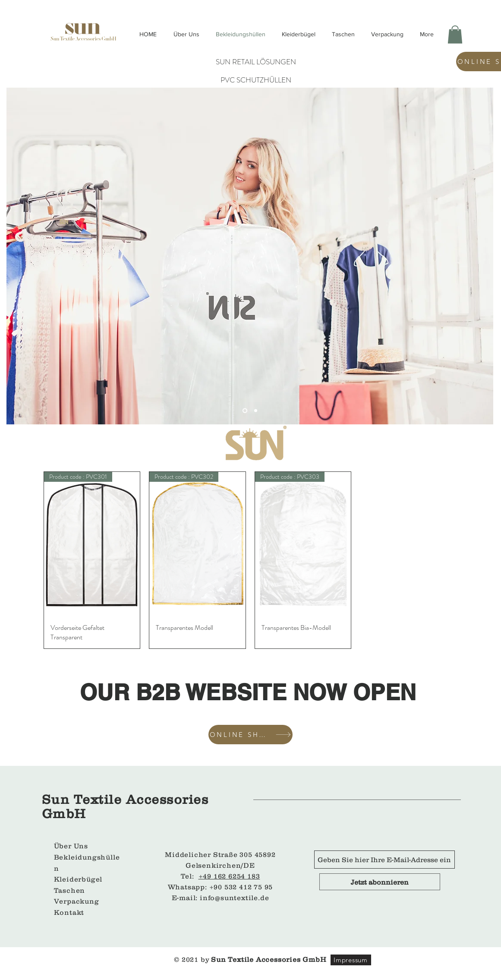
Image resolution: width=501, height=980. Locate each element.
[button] (455, 35)
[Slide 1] (256, 410)
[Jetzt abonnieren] (380, 882)
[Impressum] (351, 960)
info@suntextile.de (234, 898)
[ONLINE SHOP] (251, 735)
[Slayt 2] (245, 410)
